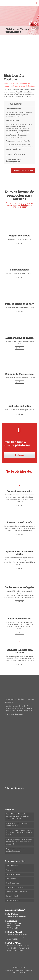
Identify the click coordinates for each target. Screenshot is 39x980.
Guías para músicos (12, 866)
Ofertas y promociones (13, 900)
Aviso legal (29, 971)
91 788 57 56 (17, 924)
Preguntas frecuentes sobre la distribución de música (16, 850)
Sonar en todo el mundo (19, 522)
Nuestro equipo (11, 879)
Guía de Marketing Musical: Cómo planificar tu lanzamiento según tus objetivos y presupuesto (18, 816)
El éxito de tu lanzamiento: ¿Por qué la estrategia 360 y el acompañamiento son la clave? (19, 833)
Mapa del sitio (10, 971)
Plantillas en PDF (11, 870)
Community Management (19, 374)
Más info (19, 244)
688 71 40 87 (19, 928)
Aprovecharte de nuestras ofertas (19, 553)
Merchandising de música (19, 338)
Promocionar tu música (19, 491)
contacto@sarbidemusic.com (17, 917)
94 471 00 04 (17, 926)
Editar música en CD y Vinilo (15, 887)
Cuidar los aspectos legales (19, 587)
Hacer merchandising (19, 619)
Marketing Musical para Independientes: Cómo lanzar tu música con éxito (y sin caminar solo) (19, 842)
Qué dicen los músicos (13, 874)
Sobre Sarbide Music (12, 883)
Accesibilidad (20, 971)
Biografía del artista (19, 236)
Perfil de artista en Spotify (19, 304)
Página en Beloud (19, 270)
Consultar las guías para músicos (19, 651)
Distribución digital (12, 896)
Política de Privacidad (19, 973)
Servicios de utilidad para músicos (17, 892)
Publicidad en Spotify (19, 406)
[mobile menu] (36, 3)
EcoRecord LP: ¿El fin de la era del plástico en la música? (17, 824)
